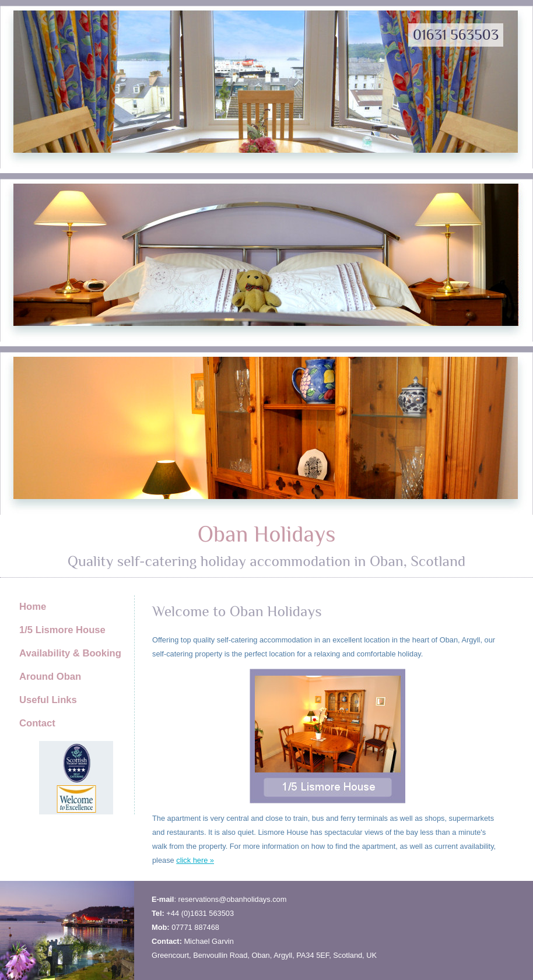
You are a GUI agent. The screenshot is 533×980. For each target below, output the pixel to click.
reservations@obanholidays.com (233, 899)
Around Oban (50, 677)
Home (33, 607)
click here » (195, 860)
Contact (37, 723)
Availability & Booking (70, 653)
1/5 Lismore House (62, 630)
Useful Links (48, 700)
